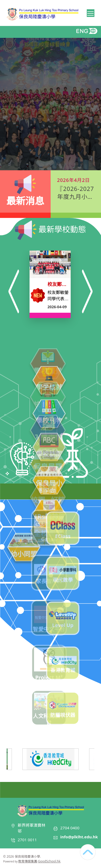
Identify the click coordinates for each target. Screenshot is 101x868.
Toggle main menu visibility (91, 12)
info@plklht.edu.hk (79, 837)
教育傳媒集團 (28, 861)
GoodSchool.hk (49, 861)
